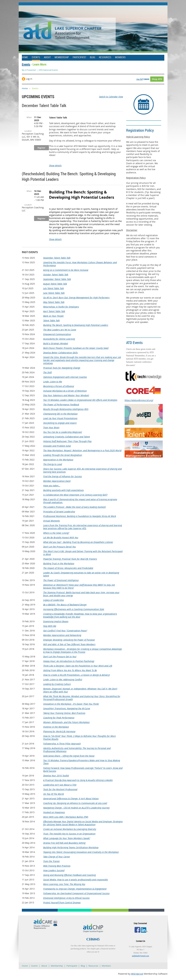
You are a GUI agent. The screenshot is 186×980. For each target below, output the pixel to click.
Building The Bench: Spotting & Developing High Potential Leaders (76, 325)
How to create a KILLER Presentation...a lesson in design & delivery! (77, 675)
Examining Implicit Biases (56, 621)
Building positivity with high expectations (63, 490)
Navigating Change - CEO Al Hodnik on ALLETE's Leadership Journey (76, 808)
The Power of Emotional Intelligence (61, 580)
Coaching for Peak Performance (59, 718)
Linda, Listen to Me (53, 382)
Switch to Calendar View (111, 97)
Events (26, 64)
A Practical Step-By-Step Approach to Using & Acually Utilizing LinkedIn (78, 780)
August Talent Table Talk (55, 284)
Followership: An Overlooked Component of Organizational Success (76, 893)
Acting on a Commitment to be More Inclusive (66, 270)
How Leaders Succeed (54, 870)
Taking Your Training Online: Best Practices (64, 713)
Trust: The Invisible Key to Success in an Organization (69, 834)
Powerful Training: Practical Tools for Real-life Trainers (70, 559)
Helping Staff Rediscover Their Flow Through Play (67, 441)
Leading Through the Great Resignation (63, 455)
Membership (57, 966)
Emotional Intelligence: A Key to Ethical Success (66, 898)
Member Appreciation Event (57, 481)
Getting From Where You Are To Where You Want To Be (70, 670)
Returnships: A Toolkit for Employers (61, 307)
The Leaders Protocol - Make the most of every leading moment (74, 507)
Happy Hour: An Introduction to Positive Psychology (69, 661)
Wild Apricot (137, 974)
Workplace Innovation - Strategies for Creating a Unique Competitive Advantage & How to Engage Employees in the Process (83, 650)
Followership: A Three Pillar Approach (62, 744)
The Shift (47, 372)
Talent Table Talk (51, 320)
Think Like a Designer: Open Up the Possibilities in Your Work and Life (78, 666)
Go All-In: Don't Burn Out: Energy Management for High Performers (76, 298)
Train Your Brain (51, 427)
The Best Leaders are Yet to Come (60, 330)
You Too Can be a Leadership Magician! (63, 432)
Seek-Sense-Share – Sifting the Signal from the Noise (69, 756)
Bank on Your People (53, 316)
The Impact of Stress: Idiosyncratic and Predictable (68, 568)
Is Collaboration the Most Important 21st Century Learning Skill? (75, 495)
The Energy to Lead (53, 464)
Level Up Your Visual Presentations (60, 418)
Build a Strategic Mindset (56, 343)
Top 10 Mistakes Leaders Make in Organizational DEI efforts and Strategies (80, 400)
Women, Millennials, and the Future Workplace (66, 722)
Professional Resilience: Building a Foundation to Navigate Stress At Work (80, 516)
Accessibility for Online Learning (59, 339)
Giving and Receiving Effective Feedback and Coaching (69, 875)
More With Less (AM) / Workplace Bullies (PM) (66, 817)
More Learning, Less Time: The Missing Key (64, 884)
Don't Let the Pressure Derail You (60, 547)
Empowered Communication (57, 334)
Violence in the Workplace (56, 727)
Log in (29, 79)
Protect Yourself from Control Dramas (62, 903)
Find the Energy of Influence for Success (63, 476)
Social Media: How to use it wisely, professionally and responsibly (76, 880)
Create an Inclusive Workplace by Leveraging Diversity (70, 829)
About (44, 966)
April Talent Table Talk (54, 311)
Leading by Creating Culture (57, 684)
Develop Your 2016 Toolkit (56, 776)
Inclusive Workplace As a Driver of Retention (65, 391)
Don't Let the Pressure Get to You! (60, 657)
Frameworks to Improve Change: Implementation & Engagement (75, 889)
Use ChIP (140, 79)
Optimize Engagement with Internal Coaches (65, 377)
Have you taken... (52, 486)
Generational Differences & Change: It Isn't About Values (71, 799)
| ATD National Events (48, 70)
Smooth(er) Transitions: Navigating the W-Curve (67, 708)
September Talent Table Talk (57, 279)
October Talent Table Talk (56, 275)
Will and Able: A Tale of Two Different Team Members (69, 644)
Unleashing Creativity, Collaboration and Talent (67, 437)
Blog (83, 966)
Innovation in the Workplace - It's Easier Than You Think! (71, 704)
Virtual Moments (52, 521)
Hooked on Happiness (54, 812)
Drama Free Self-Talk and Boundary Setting (64, 843)
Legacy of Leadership (54, 600)
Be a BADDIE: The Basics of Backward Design (65, 605)
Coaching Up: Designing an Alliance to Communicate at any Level (75, 803)
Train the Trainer (52, 861)
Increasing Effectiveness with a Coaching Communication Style (74, 609)
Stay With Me (50, 626)
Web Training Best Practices (57, 866)
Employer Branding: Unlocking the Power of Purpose (69, 640)
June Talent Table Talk (54, 293)
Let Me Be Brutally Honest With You (61, 537)
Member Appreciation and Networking (62, 635)
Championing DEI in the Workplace (60, 414)
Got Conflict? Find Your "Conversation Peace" (65, 631)
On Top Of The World (54, 794)
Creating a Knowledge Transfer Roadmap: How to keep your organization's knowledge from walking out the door (80, 615)
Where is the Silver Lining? (56, 533)
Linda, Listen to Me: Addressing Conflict (63, 679)
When (29, 117)
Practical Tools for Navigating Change (62, 368)
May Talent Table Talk (54, 302)
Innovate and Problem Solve (57, 446)
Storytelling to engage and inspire (60, 423)
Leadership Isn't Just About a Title (60, 785)
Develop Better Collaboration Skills (60, 353)
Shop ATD (157, 79)
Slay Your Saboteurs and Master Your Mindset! (66, 395)
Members (106, 966)
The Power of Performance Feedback (61, 405)
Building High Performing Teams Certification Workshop (71, 847)
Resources (93, 966)
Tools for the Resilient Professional (60, 789)
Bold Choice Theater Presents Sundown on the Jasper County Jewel (76, 348)
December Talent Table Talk (44, 106)
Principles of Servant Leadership (59, 512)
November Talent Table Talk (57, 258)
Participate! (72, 966)
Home (25, 88)
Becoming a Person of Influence (59, 386)
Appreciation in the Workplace (58, 460)
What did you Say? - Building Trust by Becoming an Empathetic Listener (78, 542)
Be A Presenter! (29, 70)
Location (28, 131)
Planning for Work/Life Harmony (59, 731)
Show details (55, 165)
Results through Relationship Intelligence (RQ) (66, 409)
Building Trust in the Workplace (59, 563)
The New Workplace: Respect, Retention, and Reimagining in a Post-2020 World (82, 450)
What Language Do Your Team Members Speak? (67, 838)
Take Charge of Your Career (57, 857)
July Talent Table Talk (54, 288)
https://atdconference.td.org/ (139, 400)
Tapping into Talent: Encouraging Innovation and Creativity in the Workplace (81, 852)
